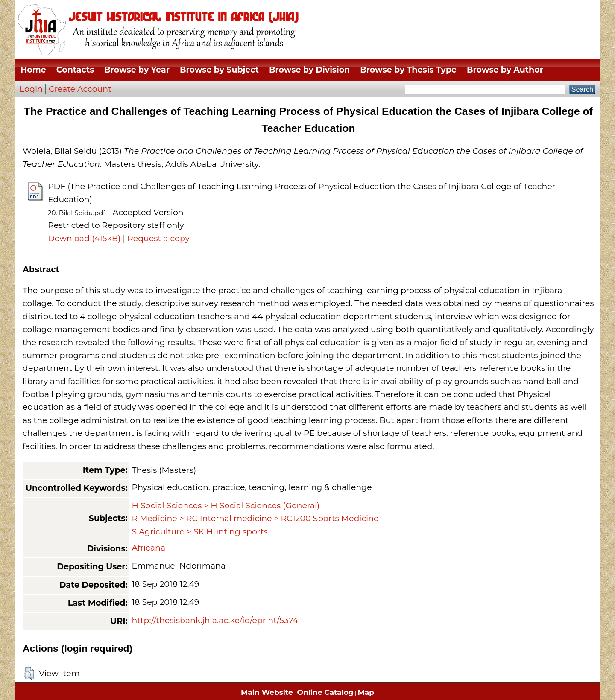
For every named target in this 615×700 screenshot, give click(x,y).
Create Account (80, 89)
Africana (148, 548)
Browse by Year (137, 70)
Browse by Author (505, 70)
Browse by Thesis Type (408, 70)
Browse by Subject (219, 70)
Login (31, 89)
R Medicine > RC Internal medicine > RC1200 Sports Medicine (255, 518)
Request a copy (158, 238)
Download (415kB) (84, 238)
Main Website (267, 692)
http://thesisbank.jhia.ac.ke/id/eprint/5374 (215, 620)
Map (366, 692)
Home (33, 70)
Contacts (75, 70)
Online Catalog (325, 692)
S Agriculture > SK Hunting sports (199, 532)
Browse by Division (309, 70)
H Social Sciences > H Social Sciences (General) (225, 506)
